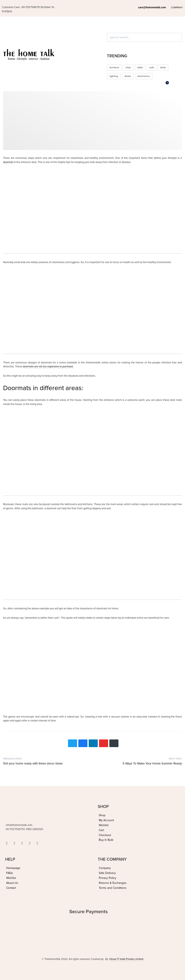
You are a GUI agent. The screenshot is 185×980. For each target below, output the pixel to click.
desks (128, 76)
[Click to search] (109, 45)
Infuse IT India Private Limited (126, 959)
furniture (114, 67)
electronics (144, 76)
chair (128, 67)
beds (163, 67)
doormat (8, 162)
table (140, 67)
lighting (114, 76)
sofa (152, 67)
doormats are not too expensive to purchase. (48, 367)
